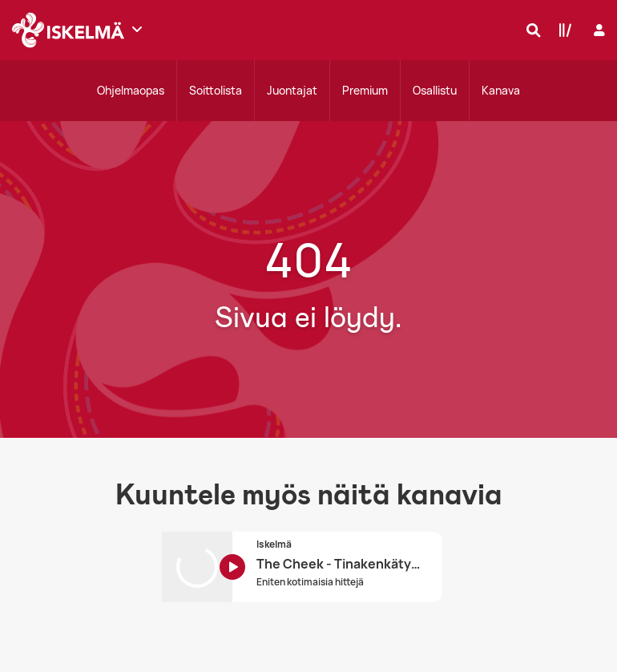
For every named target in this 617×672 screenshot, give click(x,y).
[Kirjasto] (562, 30)
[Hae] (530, 30)
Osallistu (435, 90)
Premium (365, 90)
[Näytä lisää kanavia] (137, 29)
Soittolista (216, 90)
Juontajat (292, 90)
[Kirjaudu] (597, 30)
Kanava (501, 90)
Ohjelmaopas (131, 90)
